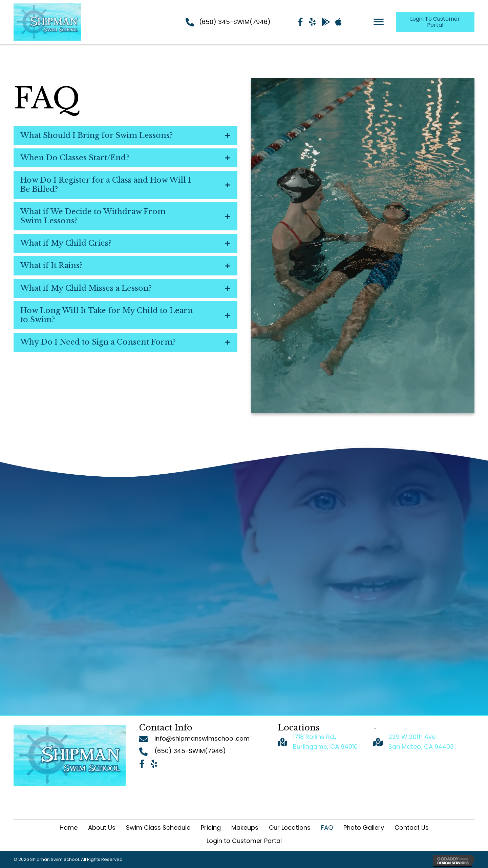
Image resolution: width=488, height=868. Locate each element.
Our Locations (290, 828)
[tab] (125, 136)
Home (69, 828)
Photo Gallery (364, 828)
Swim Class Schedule (158, 828)
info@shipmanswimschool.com (202, 738)
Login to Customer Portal (244, 841)
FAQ (327, 828)
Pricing (211, 828)
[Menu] (379, 22)
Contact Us (412, 828)
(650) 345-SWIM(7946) (235, 22)
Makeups (245, 828)
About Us (102, 828)
